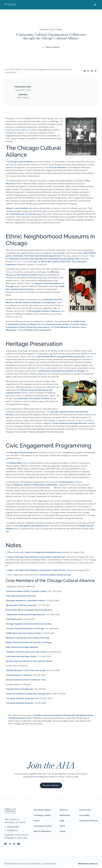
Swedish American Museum (38, 330)
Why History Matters (42, 810)
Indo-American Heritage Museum (71, 423)
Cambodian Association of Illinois (33, 398)
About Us (63, 810)
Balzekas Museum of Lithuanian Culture (26, 601)
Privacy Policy (85, 810)
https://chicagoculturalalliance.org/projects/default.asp (36, 557)
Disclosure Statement (88, 821)
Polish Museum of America (23, 214)
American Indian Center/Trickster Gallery (27, 591)
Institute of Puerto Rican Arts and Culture (29, 327)
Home (7, 69)
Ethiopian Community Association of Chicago (63, 371)
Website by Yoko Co (88, 864)
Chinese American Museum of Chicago (25, 629)
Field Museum (68, 482)
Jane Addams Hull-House (30, 526)
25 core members (58, 168)
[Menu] (95, 5)
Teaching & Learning (42, 815)
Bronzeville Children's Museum (45, 311)
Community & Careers (43, 826)
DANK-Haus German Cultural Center (24, 633)
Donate (63, 831)
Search (62, 826)
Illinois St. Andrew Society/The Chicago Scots (29, 694)
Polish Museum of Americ (66, 327)
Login (62, 821)
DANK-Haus (80, 321)
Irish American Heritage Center (22, 656)
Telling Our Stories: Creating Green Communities (36, 485)
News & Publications (42, 831)
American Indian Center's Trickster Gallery (66, 324)
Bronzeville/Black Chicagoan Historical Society (62, 357)
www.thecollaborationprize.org (55, 575)
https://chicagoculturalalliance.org (43, 552)
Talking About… (16, 463)
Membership (65, 815)
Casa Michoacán (14, 619)
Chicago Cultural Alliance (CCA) (21, 130)
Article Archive (16, 69)
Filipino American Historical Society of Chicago (29, 642)
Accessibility (84, 815)
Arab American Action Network (21, 596)
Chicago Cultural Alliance (22, 162)
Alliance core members (17, 208)
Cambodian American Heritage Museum (26, 615)
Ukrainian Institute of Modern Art (25, 324)
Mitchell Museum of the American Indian (26, 670)
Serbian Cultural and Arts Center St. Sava (26, 680)
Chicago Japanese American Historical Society (29, 624)
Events (37, 821)
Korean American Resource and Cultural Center (29, 661)
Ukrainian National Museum (20, 703)
